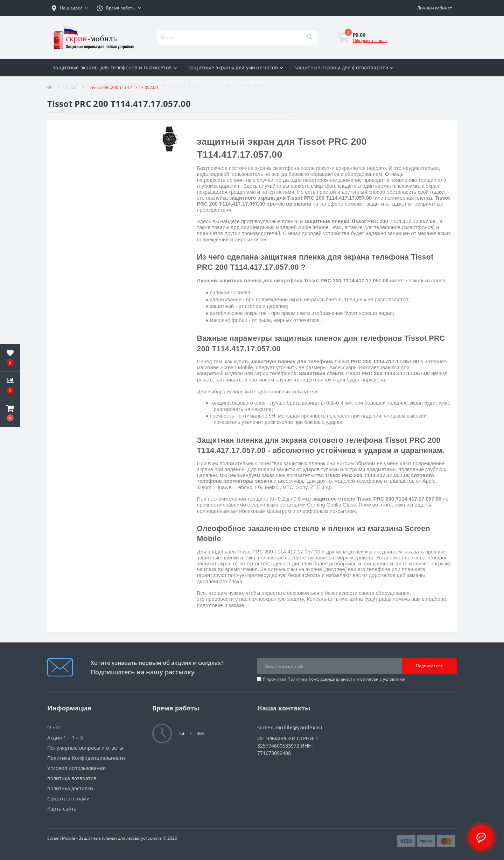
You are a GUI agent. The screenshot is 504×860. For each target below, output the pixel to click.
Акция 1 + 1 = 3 (184, 85)
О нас (223, 85)
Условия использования (76, 768)
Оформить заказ (370, 40)
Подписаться (429, 666)
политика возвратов (72, 778)
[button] (70, 8)
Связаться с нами (68, 799)
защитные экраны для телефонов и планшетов (115, 67)
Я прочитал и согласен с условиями (334, 679)
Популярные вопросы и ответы (85, 748)
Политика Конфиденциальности (321, 679)
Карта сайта (62, 809)
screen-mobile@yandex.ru (290, 727)
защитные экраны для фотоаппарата (344, 67)
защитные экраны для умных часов (236, 67)
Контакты (253, 85)
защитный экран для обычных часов (102, 85)
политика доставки (70, 788)
